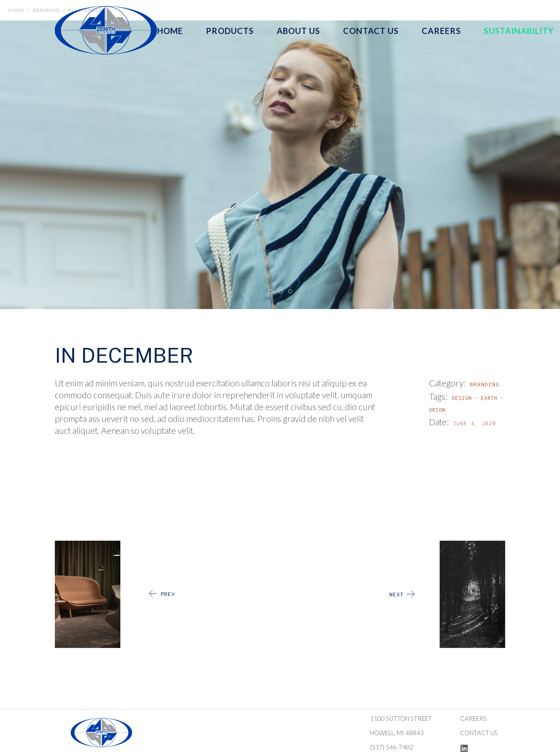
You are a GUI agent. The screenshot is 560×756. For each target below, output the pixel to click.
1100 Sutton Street (401, 718)
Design (462, 398)
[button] (270, 291)
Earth (489, 398)
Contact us (479, 733)
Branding (485, 384)
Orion (437, 410)
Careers (473, 718)
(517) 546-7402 (392, 747)
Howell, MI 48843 (397, 733)
